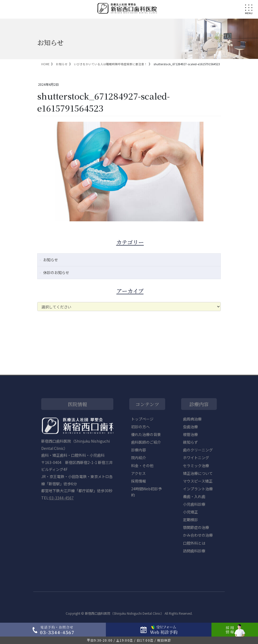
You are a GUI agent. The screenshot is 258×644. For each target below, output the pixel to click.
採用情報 (139, 481)
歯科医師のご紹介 (146, 442)
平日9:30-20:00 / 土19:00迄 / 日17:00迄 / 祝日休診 (129, 640)
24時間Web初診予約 (146, 492)
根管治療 (190, 434)
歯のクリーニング (198, 450)
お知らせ (51, 260)
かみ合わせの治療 (198, 535)
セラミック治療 (196, 466)
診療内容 (139, 450)
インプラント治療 (198, 489)
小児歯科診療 (194, 504)
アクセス (138, 473)
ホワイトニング (196, 458)
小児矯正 (190, 512)
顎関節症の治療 (196, 527)
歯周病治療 (192, 419)
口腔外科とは (194, 543)
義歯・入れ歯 (194, 496)
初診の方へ (140, 427)
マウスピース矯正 (198, 481)
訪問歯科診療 (194, 551)
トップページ (142, 419)
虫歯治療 (190, 427)
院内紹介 (139, 458)
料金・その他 (142, 466)
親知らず (190, 442)
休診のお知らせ (56, 272)
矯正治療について (198, 473)
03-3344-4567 (61, 498)
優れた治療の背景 (146, 434)
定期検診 (190, 520)
